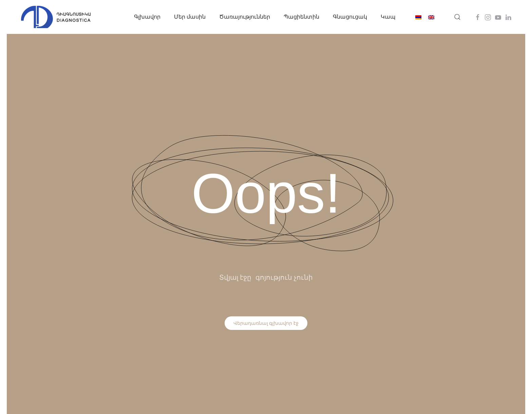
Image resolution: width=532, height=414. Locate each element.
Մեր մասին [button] (190, 17)
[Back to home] (56, 17)
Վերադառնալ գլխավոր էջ (266, 323)
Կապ (388, 17)
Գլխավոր (147, 17)
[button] (457, 17)
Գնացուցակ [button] (350, 17)
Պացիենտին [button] (301, 17)
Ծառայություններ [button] (245, 17)
